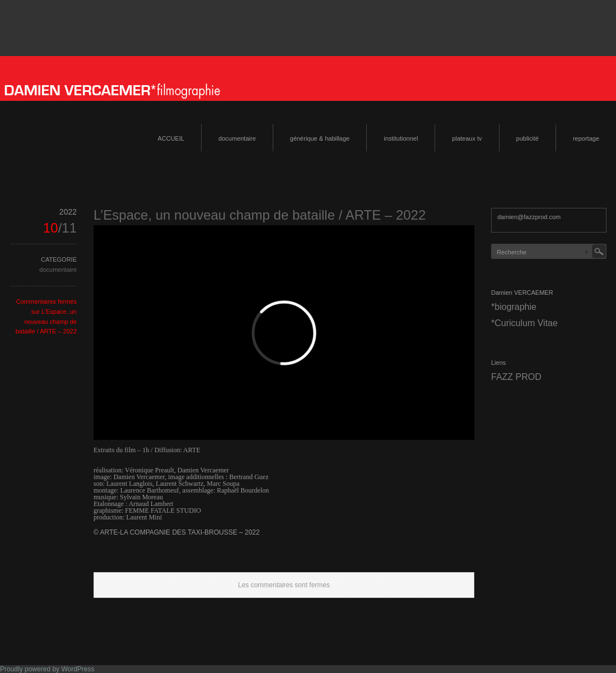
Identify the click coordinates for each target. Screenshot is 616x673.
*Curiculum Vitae (524, 323)
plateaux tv (467, 138)
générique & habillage (320, 138)
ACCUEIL (171, 138)
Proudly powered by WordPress (47, 669)
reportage (586, 138)
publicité (528, 138)
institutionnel (401, 138)
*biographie (514, 307)
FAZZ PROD (516, 377)
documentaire (237, 138)
